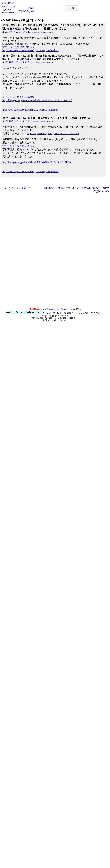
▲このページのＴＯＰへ (18, 188)
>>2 (4, 68)
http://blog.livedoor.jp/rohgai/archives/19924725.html (53, 133)
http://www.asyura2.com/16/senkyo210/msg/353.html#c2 (30, 50)
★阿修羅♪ (7, 3)
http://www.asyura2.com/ (55, 309)
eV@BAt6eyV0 (10, 13)
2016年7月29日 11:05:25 (17, 32)
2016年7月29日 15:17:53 (17, 121)
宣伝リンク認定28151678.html (18, 47)
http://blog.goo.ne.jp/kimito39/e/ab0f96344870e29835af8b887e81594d (37, 100)
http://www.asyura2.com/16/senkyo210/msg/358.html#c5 (30, 172)
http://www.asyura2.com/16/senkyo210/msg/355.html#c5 (30, 110)
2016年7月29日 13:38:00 (17, 62)
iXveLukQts (36, 32)
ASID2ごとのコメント (69, 188)
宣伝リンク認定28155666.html (18, 97)
